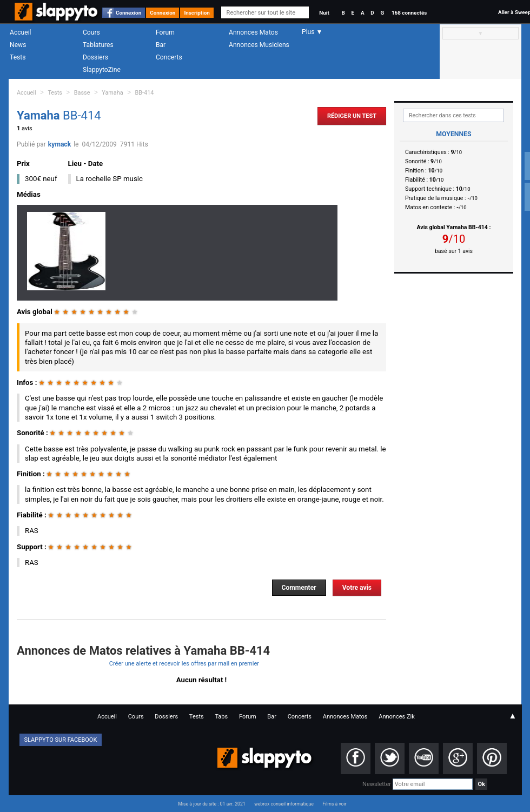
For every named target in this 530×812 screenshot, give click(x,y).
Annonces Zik (397, 717)
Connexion (128, 13)
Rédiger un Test (352, 116)
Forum (165, 32)
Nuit (324, 13)
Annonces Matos (253, 32)
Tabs (221, 717)
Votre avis (357, 588)
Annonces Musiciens (259, 45)
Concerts (169, 57)
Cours (91, 32)
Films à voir (334, 804)
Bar (161, 45)
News (18, 45)
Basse (82, 93)
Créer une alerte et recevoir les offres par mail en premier (184, 664)
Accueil (21, 32)
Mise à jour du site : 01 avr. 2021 (211, 804)
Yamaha (112, 93)
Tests (18, 57)
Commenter (299, 588)
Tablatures (98, 45)
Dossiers (95, 57)
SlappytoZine (102, 70)
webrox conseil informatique (284, 804)
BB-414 (145, 93)
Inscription (197, 13)
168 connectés (409, 13)
